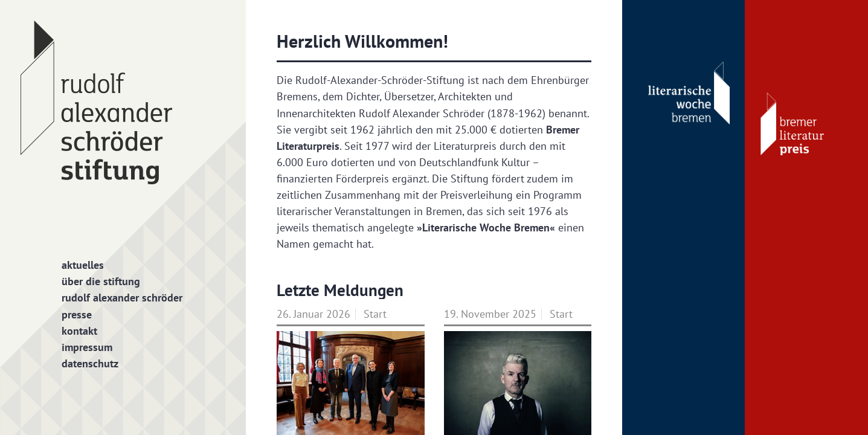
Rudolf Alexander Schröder (122, 298)
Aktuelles (83, 265)
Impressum (87, 347)
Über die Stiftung (101, 281)
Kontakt (79, 331)
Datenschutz (90, 363)
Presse (77, 314)
